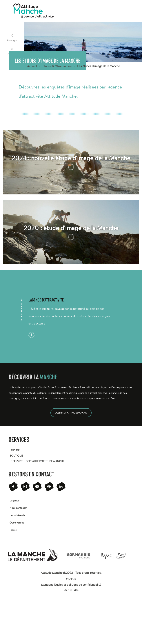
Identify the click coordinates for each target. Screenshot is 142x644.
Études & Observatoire (57, 66)
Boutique (16, 456)
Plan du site (71, 590)
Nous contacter (18, 508)
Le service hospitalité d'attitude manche (37, 461)
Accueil (32, 66)
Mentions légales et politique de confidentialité (71, 585)
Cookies (71, 579)
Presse (13, 530)
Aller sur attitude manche (71, 413)
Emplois (15, 450)
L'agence (14, 501)
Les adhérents (17, 515)
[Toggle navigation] (136, 11)
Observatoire (17, 523)
